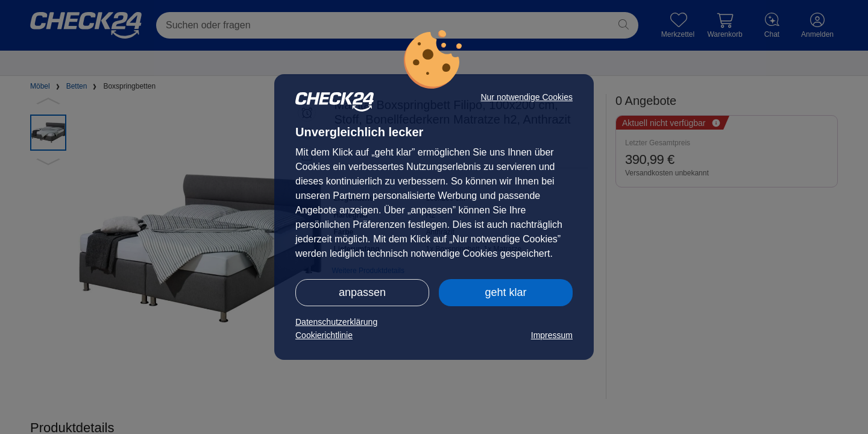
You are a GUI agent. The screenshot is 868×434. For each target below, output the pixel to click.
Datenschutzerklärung (336, 322)
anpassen (362, 292)
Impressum (552, 335)
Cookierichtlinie (324, 335)
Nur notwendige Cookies (527, 97)
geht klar (505, 292)
